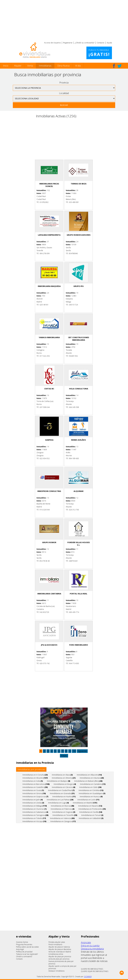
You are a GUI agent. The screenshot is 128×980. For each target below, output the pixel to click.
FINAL (64, 756)
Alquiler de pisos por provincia (60, 956)
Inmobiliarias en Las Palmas (60, 800)
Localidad (64, 93)
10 (74, 751)
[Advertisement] (64, 20)
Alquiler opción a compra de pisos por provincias (62, 967)
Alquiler (18, 66)
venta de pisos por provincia (59, 959)
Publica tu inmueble (99, 53)
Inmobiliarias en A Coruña (35, 775)
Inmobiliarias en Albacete (89, 775)
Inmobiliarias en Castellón (35, 787)
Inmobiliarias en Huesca (91, 796)
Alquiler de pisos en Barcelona (60, 949)
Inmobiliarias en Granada (62, 793)
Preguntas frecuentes (24, 944)
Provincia (64, 83)
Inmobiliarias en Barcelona (36, 784)
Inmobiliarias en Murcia (62, 806)
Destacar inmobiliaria (56, 971)
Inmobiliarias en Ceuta (33, 790)
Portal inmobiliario (55, 944)
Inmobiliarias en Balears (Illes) (88, 781)
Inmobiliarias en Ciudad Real (61, 790)
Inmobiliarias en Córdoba (91, 790)
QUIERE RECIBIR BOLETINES (92, 969)
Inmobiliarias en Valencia (62, 818)
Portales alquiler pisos (57, 942)
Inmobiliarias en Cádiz (90, 787)
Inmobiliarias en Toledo (34, 818)
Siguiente (82, 751)
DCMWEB (88, 977)
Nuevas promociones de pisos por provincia (61, 962)
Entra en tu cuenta (90, 946)
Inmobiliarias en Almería (64, 778)
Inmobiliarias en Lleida (33, 803)
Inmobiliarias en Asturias (92, 778)
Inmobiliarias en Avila (33, 781)
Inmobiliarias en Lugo (58, 803)
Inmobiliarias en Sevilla (91, 812)
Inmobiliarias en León (88, 800)
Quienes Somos (22, 942)
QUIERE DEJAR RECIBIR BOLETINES (95, 971)
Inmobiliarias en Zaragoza (63, 821)
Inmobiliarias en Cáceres (64, 787)
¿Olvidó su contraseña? (85, 43)
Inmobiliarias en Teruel (92, 815)
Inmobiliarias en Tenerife (65, 815)
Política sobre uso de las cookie (27, 947)
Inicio (6, 66)
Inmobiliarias (45, 66)
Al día (78, 66)
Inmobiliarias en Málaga (35, 806)
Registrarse (68, 43)
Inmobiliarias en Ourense (35, 809)
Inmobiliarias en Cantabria (93, 784)
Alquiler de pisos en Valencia (59, 947)
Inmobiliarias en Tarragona (35, 815)
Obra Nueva (63, 66)
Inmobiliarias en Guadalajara (92, 793)
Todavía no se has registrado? (27, 954)
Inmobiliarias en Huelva (64, 796)
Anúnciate (86, 942)
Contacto (101, 43)
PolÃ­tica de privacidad (24, 952)
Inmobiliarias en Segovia (64, 812)
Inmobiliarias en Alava (62, 775)
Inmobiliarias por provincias (31, 769)
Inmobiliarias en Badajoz (59, 781)
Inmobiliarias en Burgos (65, 784)
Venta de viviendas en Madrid (60, 952)
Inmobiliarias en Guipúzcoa (35, 796)
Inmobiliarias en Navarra (90, 806)
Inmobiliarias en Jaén (33, 800)
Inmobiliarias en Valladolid (91, 818)
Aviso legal (20, 949)
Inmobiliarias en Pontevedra (92, 809)
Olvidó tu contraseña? (24, 956)
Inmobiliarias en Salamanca (35, 812)
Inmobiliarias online (56, 954)
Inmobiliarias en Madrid (85, 803)
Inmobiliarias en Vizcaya (34, 821)
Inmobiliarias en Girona (34, 793)
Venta (30, 66)
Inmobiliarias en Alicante (35, 778)
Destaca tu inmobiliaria (92, 949)
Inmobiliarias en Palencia (63, 809)
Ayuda (109, 43)
